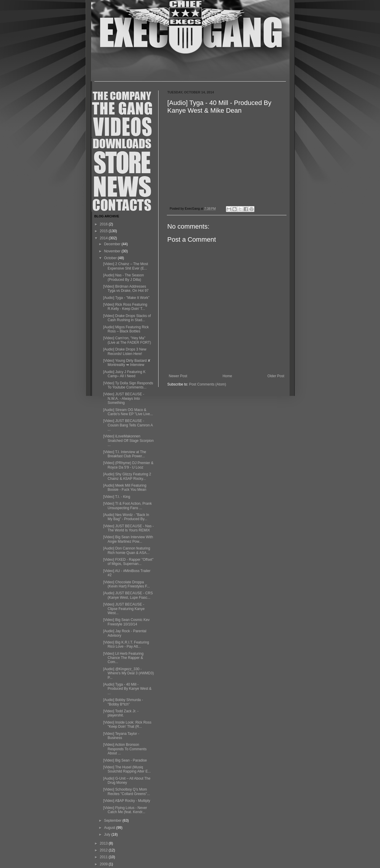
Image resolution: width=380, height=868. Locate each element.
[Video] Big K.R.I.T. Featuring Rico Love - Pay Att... (126, 644)
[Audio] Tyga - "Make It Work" (126, 298)
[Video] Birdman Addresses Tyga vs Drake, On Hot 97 (126, 289)
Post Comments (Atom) (208, 384)
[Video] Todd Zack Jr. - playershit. (121, 713)
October (111, 258)
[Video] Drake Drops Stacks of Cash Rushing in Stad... (127, 318)
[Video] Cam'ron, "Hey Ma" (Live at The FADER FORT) (127, 340)
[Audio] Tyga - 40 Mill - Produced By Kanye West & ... (127, 689)
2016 (104, 224)
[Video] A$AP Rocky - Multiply (126, 801)
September (113, 821)
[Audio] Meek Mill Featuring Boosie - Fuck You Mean (125, 488)
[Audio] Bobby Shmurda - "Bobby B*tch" (123, 702)
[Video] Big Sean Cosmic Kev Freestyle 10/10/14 (126, 622)
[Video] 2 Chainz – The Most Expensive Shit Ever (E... (125, 266)
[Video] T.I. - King (117, 497)
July (108, 834)
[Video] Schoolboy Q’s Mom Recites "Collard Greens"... (126, 791)
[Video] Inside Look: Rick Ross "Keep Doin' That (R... (127, 724)
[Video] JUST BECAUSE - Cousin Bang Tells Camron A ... (128, 425)
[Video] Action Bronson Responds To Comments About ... (125, 749)
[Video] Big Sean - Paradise (125, 760)
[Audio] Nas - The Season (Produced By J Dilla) (123, 277)
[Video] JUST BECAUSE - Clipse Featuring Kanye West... (124, 609)
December (113, 244)
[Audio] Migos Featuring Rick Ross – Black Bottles (126, 329)
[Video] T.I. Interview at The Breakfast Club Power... (125, 454)
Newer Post (178, 376)
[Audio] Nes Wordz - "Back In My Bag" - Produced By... (126, 517)
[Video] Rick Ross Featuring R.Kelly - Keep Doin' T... (125, 307)
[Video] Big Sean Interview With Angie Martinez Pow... (128, 539)
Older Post (276, 376)
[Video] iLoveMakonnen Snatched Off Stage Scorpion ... (128, 441)
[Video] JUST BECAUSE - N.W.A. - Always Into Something (123, 398)
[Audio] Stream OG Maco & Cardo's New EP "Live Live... (128, 412)
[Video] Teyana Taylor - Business (121, 736)
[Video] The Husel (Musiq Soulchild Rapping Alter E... (127, 769)
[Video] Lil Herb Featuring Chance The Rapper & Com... (123, 658)
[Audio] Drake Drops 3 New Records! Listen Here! (125, 351)
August (110, 828)
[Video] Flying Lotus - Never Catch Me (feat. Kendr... (125, 810)
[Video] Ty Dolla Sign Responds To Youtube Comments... (128, 385)
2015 (104, 231)
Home (227, 376)
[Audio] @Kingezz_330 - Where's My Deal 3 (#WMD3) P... (128, 673)
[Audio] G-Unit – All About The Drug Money (127, 781)
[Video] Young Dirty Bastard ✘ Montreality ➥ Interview (127, 363)
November (113, 251)
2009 (104, 864)
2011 (104, 857)
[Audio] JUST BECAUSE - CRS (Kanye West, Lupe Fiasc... (128, 595)
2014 (104, 238)
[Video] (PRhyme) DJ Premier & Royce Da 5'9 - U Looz (128, 465)
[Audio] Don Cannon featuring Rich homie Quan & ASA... (126, 550)
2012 (104, 850)
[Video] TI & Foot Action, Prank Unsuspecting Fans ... (127, 506)
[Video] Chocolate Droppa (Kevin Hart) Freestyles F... (126, 584)
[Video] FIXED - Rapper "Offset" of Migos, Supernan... (128, 562)
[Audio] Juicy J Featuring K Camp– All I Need (124, 374)
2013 (104, 843)
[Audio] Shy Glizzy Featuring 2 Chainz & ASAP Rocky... (127, 476)
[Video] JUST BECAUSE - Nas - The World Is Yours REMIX (128, 528)
